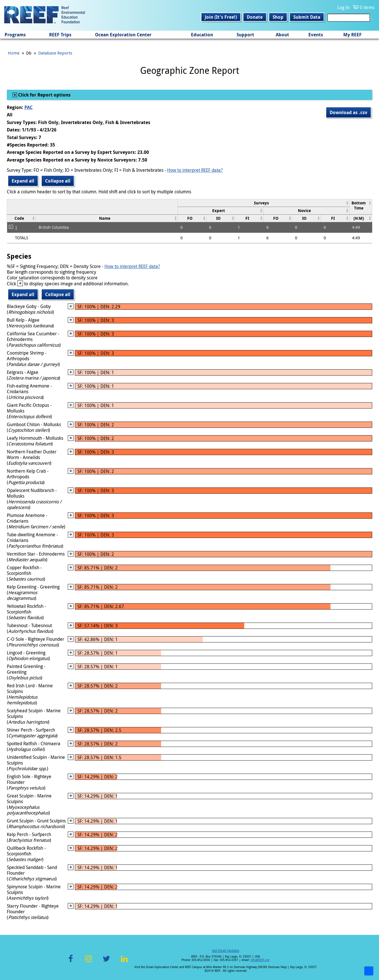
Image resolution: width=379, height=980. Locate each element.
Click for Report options (44, 95)
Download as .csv (349, 112)
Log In (343, 7)
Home (14, 53)
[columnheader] (263, 203)
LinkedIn (124, 962)
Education (202, 35)
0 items (367, 7)
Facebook (71, 962)
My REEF (352, 35)
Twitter (106, 962)
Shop (278, 17)
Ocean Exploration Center (123, 35)
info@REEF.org (260, 960)
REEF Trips (60, 35)
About (282, 35)
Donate (255, 17)
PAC (29, 107)
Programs (15, 35)
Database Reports (55, 53)
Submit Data (307, 17)
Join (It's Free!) (221, 17)
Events (316, 35)
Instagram (89, 962)
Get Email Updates (226, 950)
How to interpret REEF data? (195, 170)
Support (245, 35)
